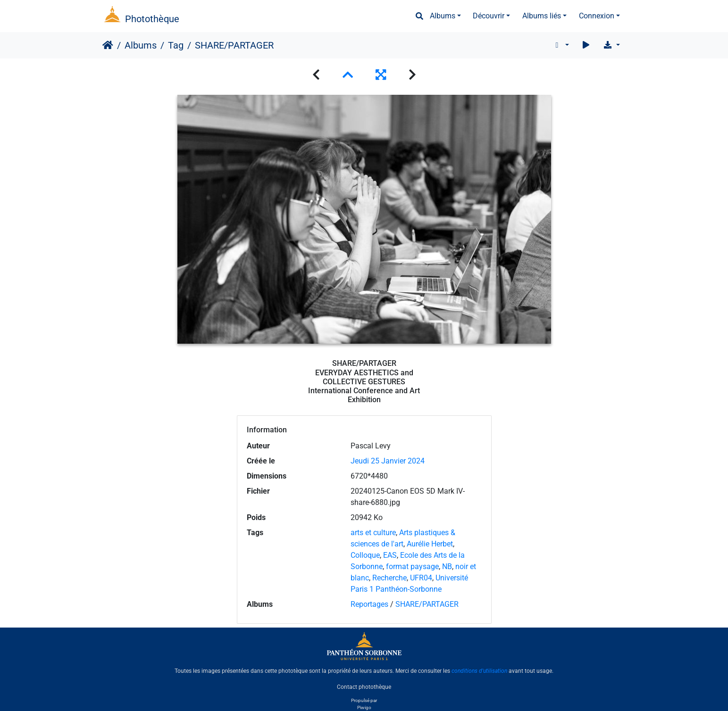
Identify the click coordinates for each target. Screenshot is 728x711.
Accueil (108, 45)
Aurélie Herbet (430, 544)
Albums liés (542, 16)
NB (447, 566)
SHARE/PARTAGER (427, 604)
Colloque (365, 555)
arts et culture (373, 533)
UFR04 (421, 578)
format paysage (412, 566)
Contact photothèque (364, 687)
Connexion (597, 16)
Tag (176, 45)
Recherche (389, 578)
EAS (390, 555)
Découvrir (489, 16)
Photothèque (152, 19)
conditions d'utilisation (479, 671)
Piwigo (364, 707)
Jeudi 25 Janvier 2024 (388, 461)
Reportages (369, 604)
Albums (443, 16)
